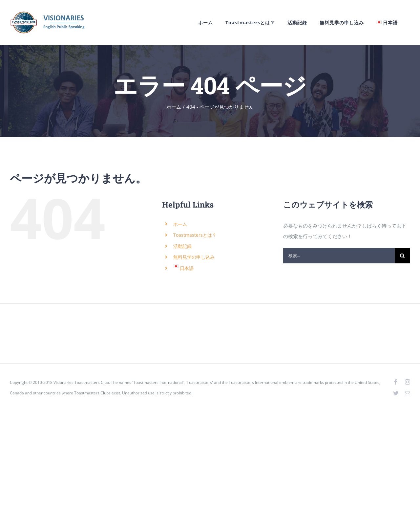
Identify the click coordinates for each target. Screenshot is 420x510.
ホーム (180, 224)
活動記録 (182, 246)
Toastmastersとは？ (195, 235)
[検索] (402, 256)
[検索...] (339, 256)
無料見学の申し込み (194, 257)
